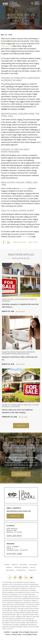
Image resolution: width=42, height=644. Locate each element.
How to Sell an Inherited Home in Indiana (19, 300)
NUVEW (7, 632)
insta (20, 578)
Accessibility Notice (30, 634)
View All (21, 426)
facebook (3, 242)
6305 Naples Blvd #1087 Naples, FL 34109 (14, 530)
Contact (32, 570)
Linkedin (8, 242)
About (15, 565)
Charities (21, 570)
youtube (31, 578)
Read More (20, 312)
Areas (9, 567)
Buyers (24, 565)
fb (10, 578)
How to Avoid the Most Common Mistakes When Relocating (18, 353)
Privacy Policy (16, 634)
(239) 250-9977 (14, 536)
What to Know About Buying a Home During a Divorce (20, 406)
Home (7, 565)
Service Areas (21, 567)
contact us (21, 474)
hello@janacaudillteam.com (19, 511)
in (26, 578)
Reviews (10, 570)
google (15, 578)
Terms (7, 634)
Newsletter (15, 516)
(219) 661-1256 (14, 554)
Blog (33, 567)
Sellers (33, 565)
